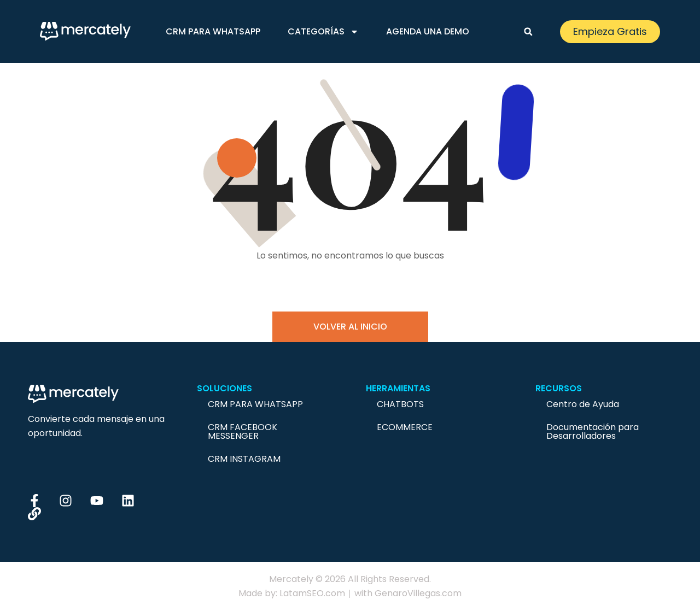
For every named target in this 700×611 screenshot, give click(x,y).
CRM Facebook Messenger (243, 431)
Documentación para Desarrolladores (593, 431)
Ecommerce (405, 427)
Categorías (323, 32)
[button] (528, 32)
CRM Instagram (244, 459)
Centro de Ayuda (583, 404)
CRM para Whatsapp (213, 31)
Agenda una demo (428, 31)
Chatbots (400, 404)
